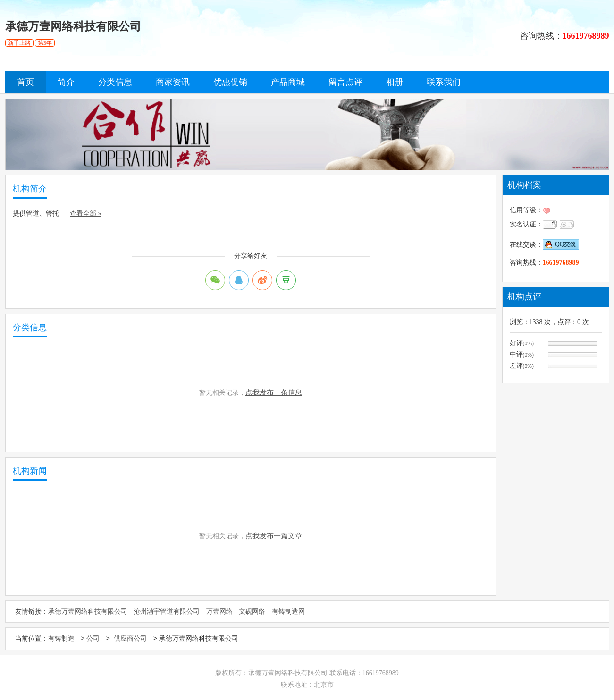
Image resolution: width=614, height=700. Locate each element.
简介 (66, 82)
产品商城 (288, 82)
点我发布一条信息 (274, 392)
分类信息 (115, 82)
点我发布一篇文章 (274, 536)
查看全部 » (86, 213)
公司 (93, 639)
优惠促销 (230, 82)
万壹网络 (219, 612)
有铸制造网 (288, 612)
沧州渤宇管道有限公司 (167, 612)
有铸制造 (61, 639)
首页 (25, 82)
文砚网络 (252, 612)
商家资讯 (173, 82)
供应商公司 (130, 639)
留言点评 (345, 82)
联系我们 (444, 82)
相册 (395, 82)
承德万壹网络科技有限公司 (88, 612)
